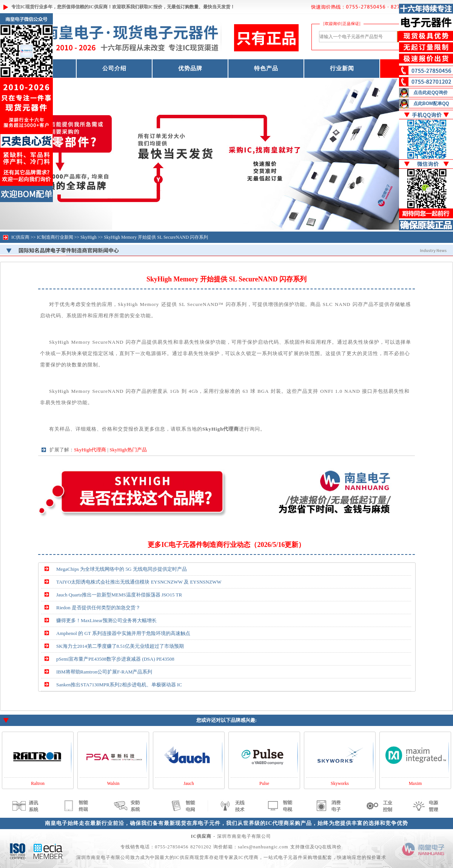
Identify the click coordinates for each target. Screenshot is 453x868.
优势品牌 (190, 68)
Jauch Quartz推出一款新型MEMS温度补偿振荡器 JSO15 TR (119, 595)
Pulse (264, 783)
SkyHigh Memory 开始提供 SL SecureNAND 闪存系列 (156, 237)
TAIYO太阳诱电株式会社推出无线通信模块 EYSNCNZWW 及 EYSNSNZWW (139, 582)
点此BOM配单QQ (431, 103)
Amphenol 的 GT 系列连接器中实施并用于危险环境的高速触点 (123, 633)
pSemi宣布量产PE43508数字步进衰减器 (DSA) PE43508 (115, 659)
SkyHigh (89, 237)
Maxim (415, 783)
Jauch (189, 783)
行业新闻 (342, 68)
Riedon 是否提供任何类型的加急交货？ (98, 608)
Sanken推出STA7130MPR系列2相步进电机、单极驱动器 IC (119, 685)
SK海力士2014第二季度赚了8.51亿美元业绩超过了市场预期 (120, 646)
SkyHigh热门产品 (128, 450)
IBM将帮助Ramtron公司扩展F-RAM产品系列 (104, 672)
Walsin (113, 783)
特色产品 (266, 68)
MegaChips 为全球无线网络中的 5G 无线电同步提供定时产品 (122, 569)
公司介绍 (114, 68)
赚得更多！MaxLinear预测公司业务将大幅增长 (106, 620)
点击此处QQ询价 (431, 93)
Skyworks (340, 783)
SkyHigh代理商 (90, 450)
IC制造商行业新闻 (55, 237)
